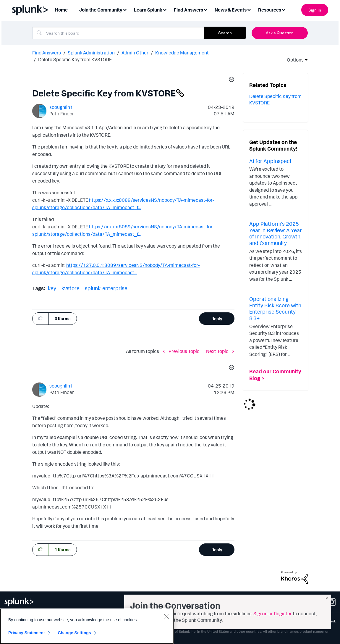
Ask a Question (280, 33)
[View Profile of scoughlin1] (61, 107)
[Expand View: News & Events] (249, 9)
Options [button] (293, 60)
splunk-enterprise (106, 288)
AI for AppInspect (271, 161)
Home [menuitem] (61, 10)
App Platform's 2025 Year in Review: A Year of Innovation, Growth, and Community (276, 233)
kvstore (71, 288)
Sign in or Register (273, 614)
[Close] (166, 616)
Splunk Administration (91, 53)
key (52, 288)
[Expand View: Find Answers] (205, 9)
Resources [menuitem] (270, 10)
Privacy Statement (27, 633)
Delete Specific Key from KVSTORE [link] (75, 59)
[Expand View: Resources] (284, 9)
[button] (231, 80)
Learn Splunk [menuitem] (148, 10)
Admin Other (135, 53)
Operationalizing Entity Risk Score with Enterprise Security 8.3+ (275, 308)
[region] (87, 626)
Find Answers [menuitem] (188, 10)
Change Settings (74, 633)
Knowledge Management (182, 53)
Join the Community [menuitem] (101, 10)
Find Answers (47, 53)
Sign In (315, 10)
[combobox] (118, 33)
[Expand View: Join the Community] (125, 9)
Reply (217, 318)
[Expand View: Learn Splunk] (165, 9)
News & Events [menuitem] (231, 10)
